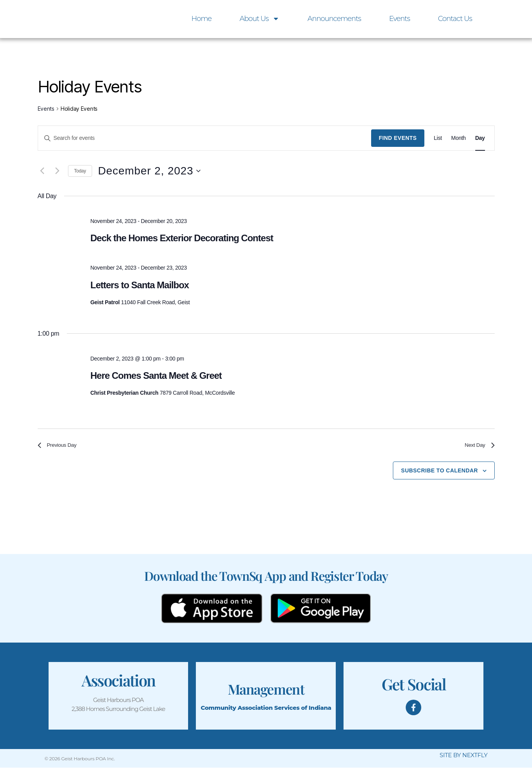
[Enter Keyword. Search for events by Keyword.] (205, 138)
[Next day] (58, 171)
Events (399, 19)
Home (202, 19)
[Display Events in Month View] (459, 138)
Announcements (334, 19)
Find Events (398, 138)
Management (266, 691)
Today (80, 171)
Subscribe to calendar (440, 473)
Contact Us (455, 19)
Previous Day (60, 446)
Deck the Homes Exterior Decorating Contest (181, 238)
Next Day (478, 446)
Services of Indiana (303, 710)
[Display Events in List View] (438, 138)
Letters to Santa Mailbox (139, 285)
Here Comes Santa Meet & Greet (156, 375)
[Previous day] (42, 171)
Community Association (236, 710)
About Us (259, 19)
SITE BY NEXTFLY (463, 758)
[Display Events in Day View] (480, 138)
